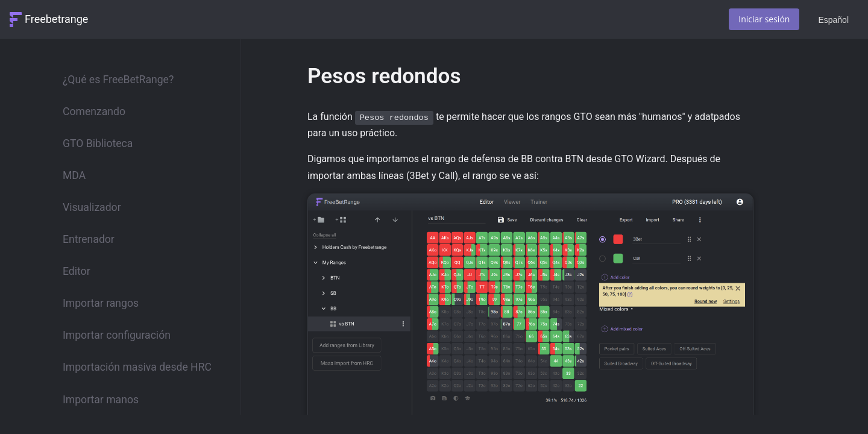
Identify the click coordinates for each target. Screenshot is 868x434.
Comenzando (94, 112)
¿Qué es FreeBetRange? (118, 80)
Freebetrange (56, 19)
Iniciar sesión (764, 19)
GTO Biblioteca (98, 143)
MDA (74, 175)
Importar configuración (117, 335)
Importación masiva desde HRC (137, 367)
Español (833, 20)
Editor (77, 271)
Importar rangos (101, 303)
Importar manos (101, 400)
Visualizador (92, 207)
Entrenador (89, 239)
